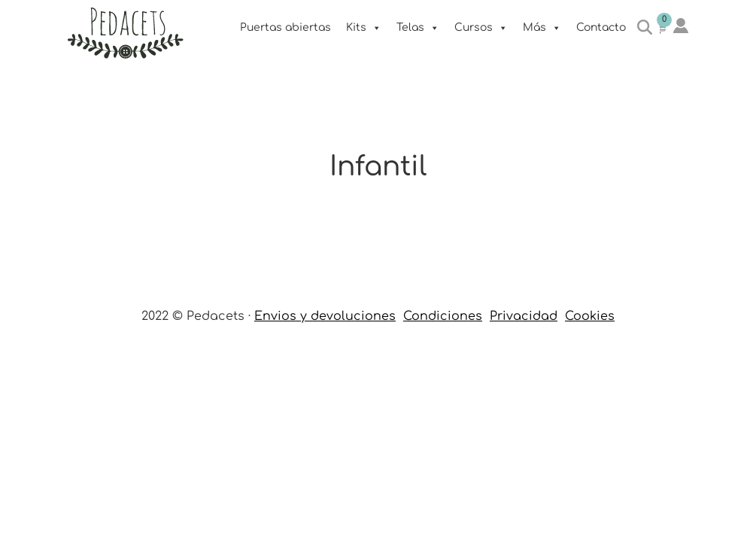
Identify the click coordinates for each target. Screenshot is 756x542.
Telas (418, 27)
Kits (364, 27)
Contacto (601, 27)
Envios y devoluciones (325, 316)
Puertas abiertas (285, 27)
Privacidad (524, 316)
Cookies (590, 316)
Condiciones (443, 316)
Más (542, 27)
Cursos (481, 27)
